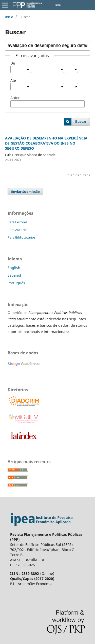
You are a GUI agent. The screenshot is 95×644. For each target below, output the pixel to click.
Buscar (81, 122)
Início (9, 17)
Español (14, 275)
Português (16, 283)
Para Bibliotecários (22, 237)
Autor (15, 98)
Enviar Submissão (25, 192)
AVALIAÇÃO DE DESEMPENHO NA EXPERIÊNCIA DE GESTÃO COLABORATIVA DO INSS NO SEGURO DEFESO (46, 143)
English (14, 268)
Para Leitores (17, 222)
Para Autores (17, 230)
